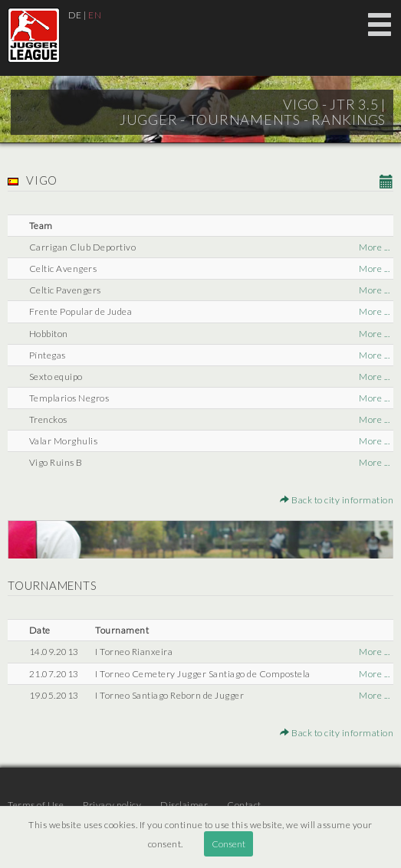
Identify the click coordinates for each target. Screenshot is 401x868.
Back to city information (337, 500)
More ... (374, 247)
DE (75, 15)
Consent (228, 844)
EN (95, 15)
